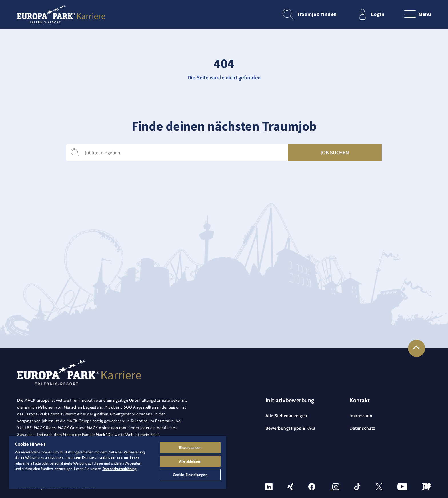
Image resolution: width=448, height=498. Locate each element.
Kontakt (360, 400)
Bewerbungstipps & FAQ (290, 428)
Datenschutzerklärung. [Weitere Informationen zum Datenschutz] (120, 467)
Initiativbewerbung (290, 400)
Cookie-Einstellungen (190, 474)
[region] (118, 462)
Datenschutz (362, 428)
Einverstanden (190, 446)
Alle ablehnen (190, 460)
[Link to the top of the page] (417, 348)
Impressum (361, 416)
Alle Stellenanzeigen (286, 416)
